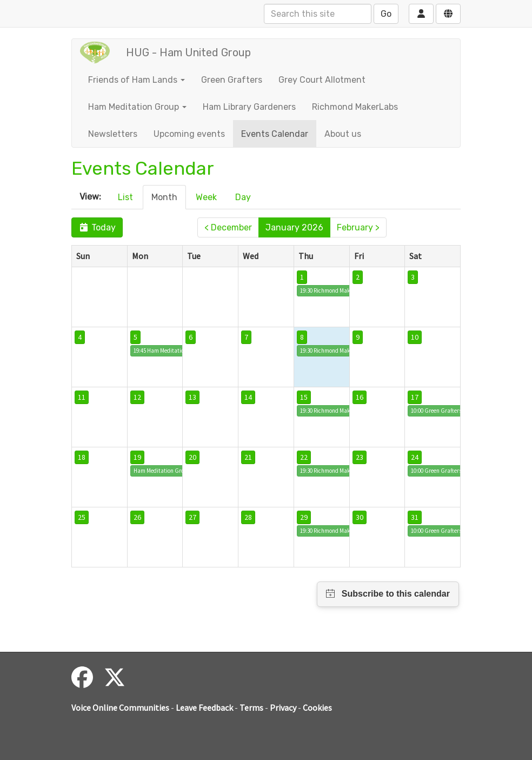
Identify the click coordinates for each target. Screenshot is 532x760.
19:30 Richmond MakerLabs (334, 290)
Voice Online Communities (120, 708)
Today (97, 227)
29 (304, 517)
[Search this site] (318, 14)
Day (243, 197)
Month (164, 197)
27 (192, 517)
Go (386, 14)
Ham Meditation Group (137, 107)
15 (304, 397)
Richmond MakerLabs (355, 107)
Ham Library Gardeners (249, 107)
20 (192, 457)
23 (360, 457)
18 (82, 457)
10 (415, 337)
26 (137, 517)
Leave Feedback (204, 708)
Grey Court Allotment (322, 80)
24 (415, 457)
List (125, 197)
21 (248, 457)
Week (206, 197)
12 (137, 397)
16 (360, 397)
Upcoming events (189, 134)
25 (82, 517)
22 (304, 457)
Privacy (283, 708)
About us (343, 134)
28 (248, 517)
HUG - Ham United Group (188, 52)
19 (137, 457)
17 (415, 397)
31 (415, 517)
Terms (251, 708)
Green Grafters (232, 80)
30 (360, 517)
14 (248, 397)
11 (82, 397)
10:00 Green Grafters (436, 411)
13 (192, 397)
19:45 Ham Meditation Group (169, 351)
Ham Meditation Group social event (177, 471)
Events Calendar (275, 134)
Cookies (317, 708)
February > (358, 227)
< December (228, 227)
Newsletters (113, 134)
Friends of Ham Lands (137, 80)
